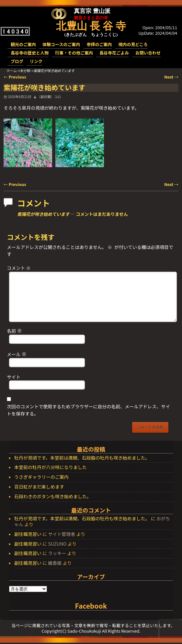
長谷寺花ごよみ (114, 53)
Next (171, 77)
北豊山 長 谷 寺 (91, 26)
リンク (36, 61)
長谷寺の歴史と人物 (30, 53)
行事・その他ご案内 (74, 53)
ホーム (11, 71)
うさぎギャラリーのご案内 (41, 477)
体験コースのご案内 (61, 44)
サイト (14, 377)
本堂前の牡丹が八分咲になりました (51, 467)
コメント (19, 268)
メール (17, 354)
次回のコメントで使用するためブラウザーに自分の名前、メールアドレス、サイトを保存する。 (88, 410)
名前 (15, 330)
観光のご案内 (23, 44)
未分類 (25, 71)
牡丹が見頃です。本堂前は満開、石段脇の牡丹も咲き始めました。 (82, 458)
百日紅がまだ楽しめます (39, 487)
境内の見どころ (133, 44)
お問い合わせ (148, 53)
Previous (15, 77)
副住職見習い (28, 534)
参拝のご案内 (99, 44)
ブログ (17, 61)
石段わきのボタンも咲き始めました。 (53, 497)
